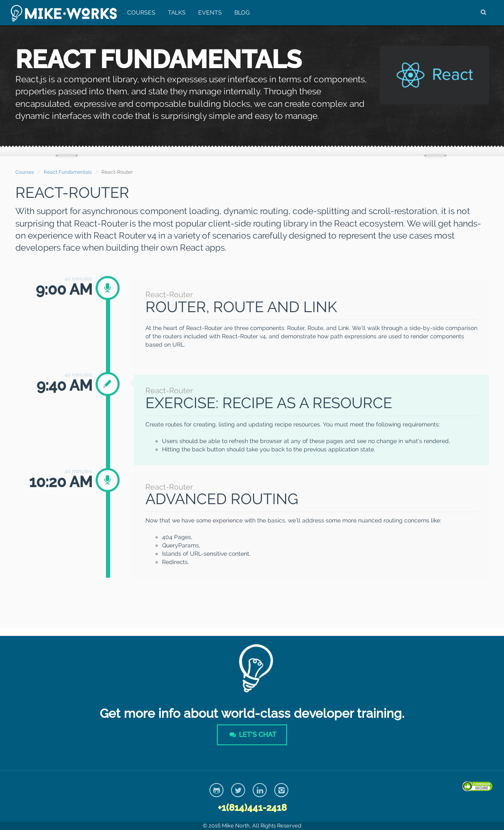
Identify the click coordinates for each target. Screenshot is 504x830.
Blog (240, 12)
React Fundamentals (68, 172)
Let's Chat (252, 735)
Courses (140, 12)
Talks (175, 12)
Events (208, 12)
